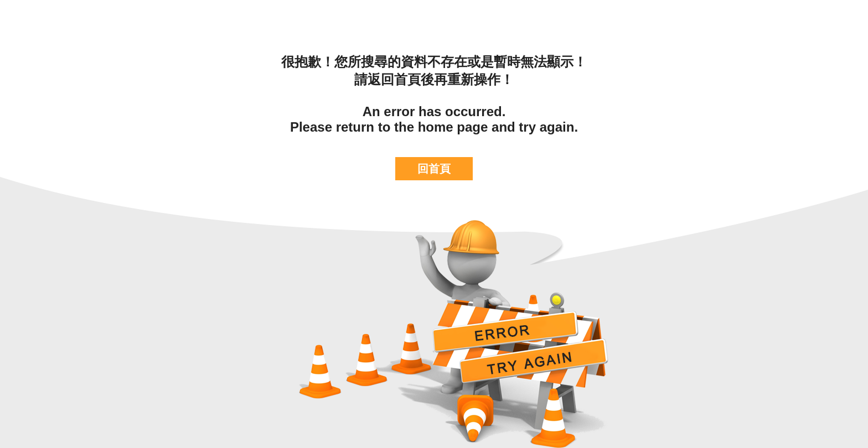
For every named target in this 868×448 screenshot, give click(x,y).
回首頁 (434, 169)
